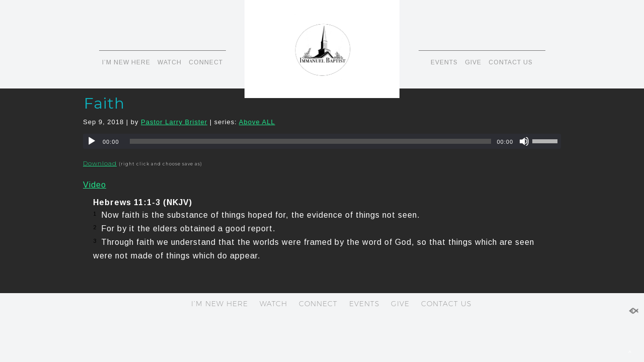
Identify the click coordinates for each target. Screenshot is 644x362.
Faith (104, 103)
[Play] (92, 141)
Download (100, 163)
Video (95, 185)
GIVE (473, 62)
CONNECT (206, 62)
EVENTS (444, 62)
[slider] (311, 141)
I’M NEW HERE (126, 62)
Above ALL (257, 122)
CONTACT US (511, 62)
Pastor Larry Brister (174, 122)
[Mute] (524, 141)
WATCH (170, 62)
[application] (322, 141)
